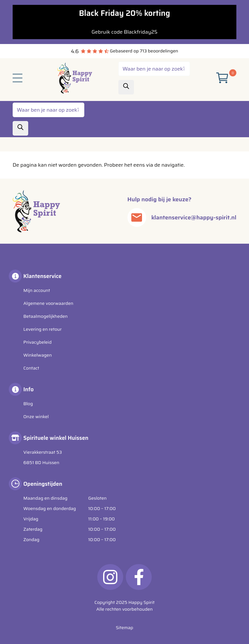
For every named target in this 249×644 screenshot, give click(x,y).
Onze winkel (36, 416)
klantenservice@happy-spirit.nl (194, 217)
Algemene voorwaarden (48, 303)
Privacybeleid (37, 342)
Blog (28, 404)
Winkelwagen (38, 355)
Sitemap (124, 627)
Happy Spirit (142, 602)
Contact (31, 368)
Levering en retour (42, 329)
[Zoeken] (126, 87)
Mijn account (37, 290)
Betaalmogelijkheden (46, 316)
